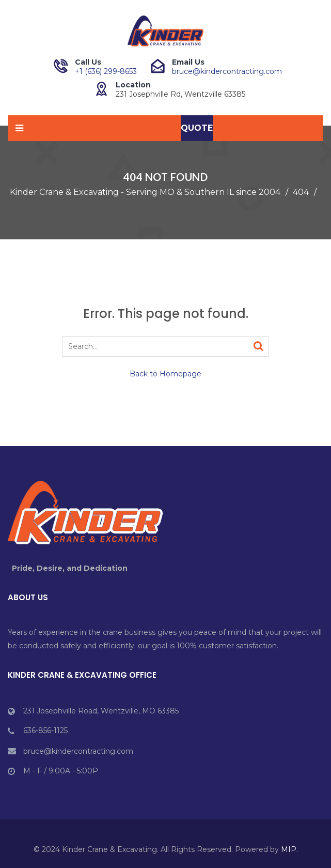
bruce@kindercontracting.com (227, 71)
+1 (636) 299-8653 (106, 71)
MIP (289, 849)
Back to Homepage (165, 374)
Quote (197, 128)
